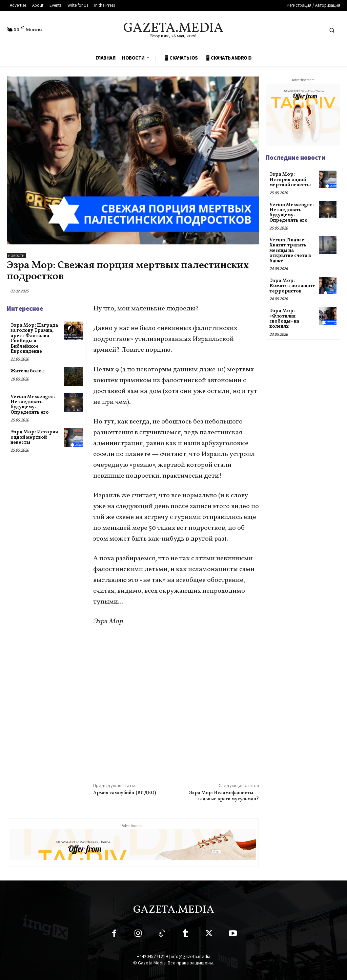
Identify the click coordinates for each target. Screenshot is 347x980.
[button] (332, 30)
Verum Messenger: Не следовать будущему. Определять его (33, 405)
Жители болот (27, 371)
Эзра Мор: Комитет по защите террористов (292, 286)
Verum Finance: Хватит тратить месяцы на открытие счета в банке (290, 251)
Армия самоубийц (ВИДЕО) (125, 793)
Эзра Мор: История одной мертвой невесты (34, 437)
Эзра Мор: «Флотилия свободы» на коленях (284, 319)
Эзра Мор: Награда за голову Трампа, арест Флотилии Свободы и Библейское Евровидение (34, 339)
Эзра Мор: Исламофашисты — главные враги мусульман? (224, 796)
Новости (16, 256)
